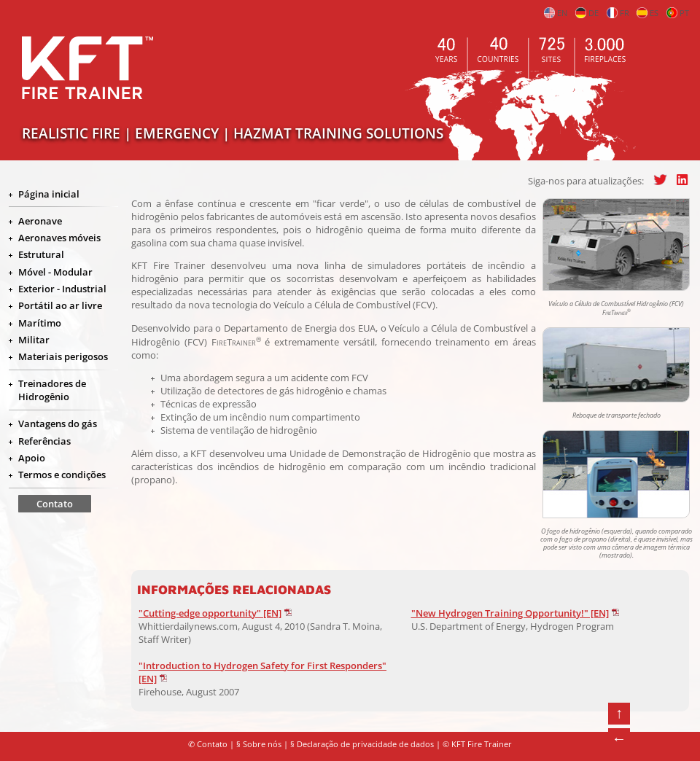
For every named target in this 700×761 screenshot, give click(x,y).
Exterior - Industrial (62, 289)
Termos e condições (62, 475)
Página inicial (49, 194)
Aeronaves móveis (59, 238)
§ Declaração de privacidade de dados (362, 744)
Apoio (32, 458)
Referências (44, 441)
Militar (34, 340)
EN (556, 13)
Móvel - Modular (55, 272)
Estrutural (41, 254)
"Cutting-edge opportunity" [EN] (210, 613)
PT (678, 13)
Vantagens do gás (58, 424)
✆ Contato (208, 744)
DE (587, 13)
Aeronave (40, 221)
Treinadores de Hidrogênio (52, 390)
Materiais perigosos (63, 356)
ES (647, 13)
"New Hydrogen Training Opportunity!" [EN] (510, 613)
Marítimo (40, 323)
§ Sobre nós (259, 744)
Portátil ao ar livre (60, 305)
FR (618, 13)
